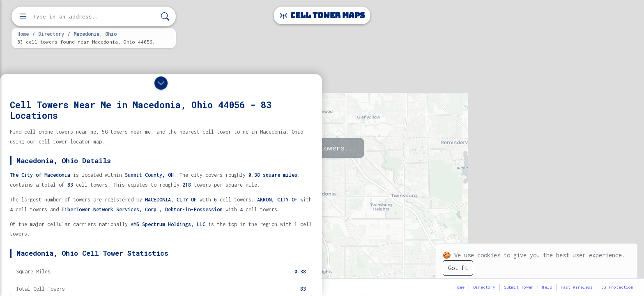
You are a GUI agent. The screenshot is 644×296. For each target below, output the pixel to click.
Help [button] (547, 287)
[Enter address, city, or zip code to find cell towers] (94, 17)
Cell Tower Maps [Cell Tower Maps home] (322, 15)
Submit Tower (519, 287)
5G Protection (617, 287)
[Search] (165, 17)
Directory (51, 34)
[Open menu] (23, 16)
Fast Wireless (577, 287)
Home (23, 34)
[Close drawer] (161, 83)
